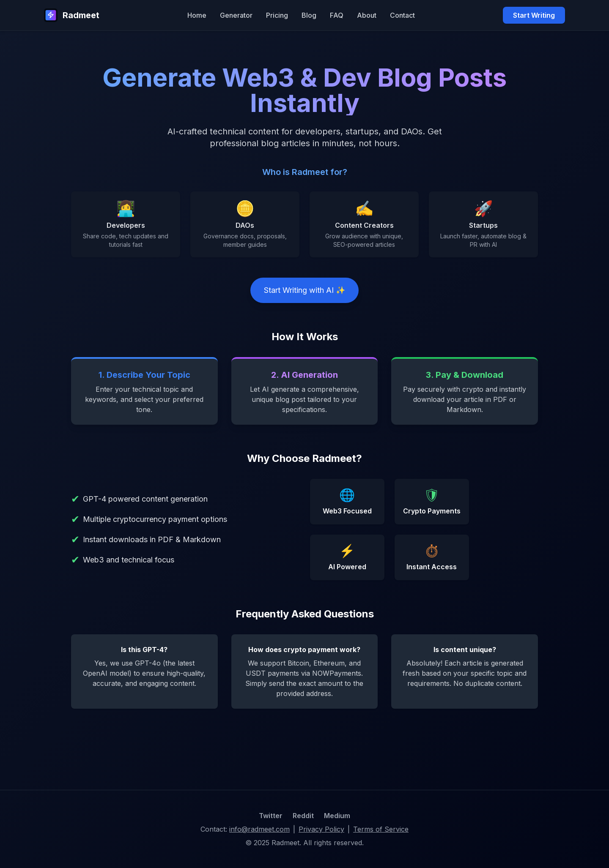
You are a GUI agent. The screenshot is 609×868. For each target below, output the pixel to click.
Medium (337, 816)
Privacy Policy (321, 829)
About (367, 15)
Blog (309, 15)
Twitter (271, 816)
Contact (402, 15)
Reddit (303, 816)
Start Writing (534, 15)
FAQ (337, 15)
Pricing (277, 15)
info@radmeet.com (259, 829)
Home (197, 15)
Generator (236, 15)
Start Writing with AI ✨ (304, 290)
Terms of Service (381, 829)
